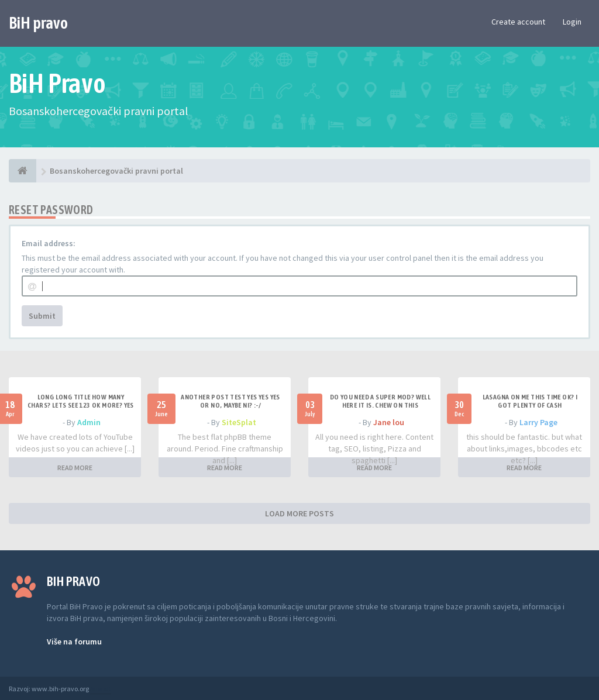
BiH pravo (38, 23)
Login (572, 22)
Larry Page (538, 422)
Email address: (49, 243)
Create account (518, 22)
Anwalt (101, 689)
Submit (42, 316)
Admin (89, 422)
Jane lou (389, 422)
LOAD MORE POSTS (299, 513)
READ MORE (75, 468)
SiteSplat (239, 422)
